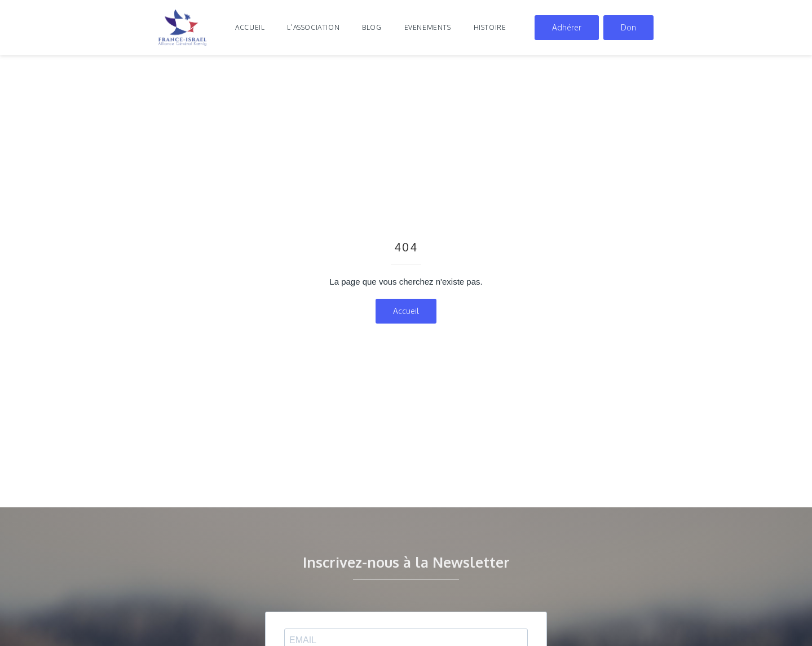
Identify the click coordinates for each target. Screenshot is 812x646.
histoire (490, 27)
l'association (313, 27)
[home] (183, 28)
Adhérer (567, 27)
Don (628, 27)
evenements (428, 27)
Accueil (250, 27)
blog (372, 27)
